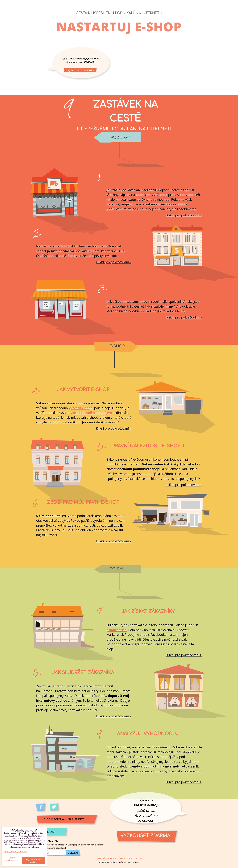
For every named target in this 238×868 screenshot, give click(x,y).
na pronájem (92, 413)
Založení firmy (148, 288)
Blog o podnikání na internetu (65, 819)
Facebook (41, 808)
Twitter (55, 808)
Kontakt (49, 832)
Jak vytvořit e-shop (83, 390)
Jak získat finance (83, 233)
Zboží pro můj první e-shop (83, 502)
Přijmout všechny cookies (33, 861)
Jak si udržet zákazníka (83, 673)
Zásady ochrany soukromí (131, 858)
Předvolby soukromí (107, 858)
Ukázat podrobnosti (12, 859)
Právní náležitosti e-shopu (148, 446)
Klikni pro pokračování (183, 215)
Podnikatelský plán (148, 177)
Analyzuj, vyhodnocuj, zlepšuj (148, 737)
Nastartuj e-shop (119, 27)
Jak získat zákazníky (148, 612)
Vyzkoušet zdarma (80, 70)
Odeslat (73, 853)
